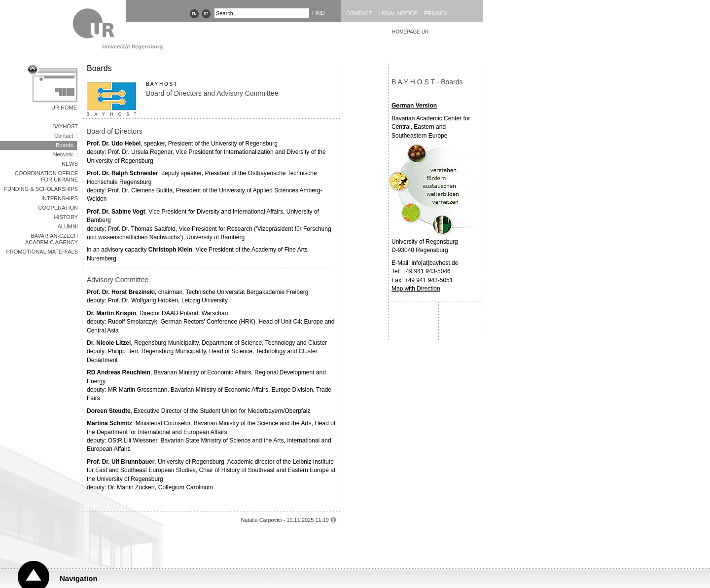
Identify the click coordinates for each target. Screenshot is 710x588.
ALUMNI (68, 226)
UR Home (64, 108)
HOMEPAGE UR (410, 32)
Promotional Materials (42, 252)
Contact (359, 13)
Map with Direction (416, 289)
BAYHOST (65, 126)
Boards (64, 145)
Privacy (436, 13)
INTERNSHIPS (60, 198)
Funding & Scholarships (41, 189)
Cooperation (58, 208)
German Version (414, 106)
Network (63, 154)
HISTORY (66, 217)
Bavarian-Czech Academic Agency (52, 239)
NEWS (70, 164)
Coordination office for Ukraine (46, 176)
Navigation (79, 578)
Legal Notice (398, 13)
